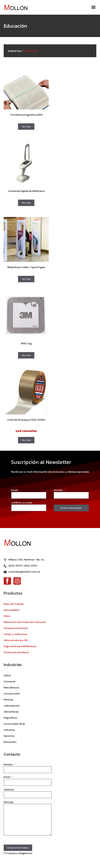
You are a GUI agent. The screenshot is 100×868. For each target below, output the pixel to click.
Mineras (8, 699)
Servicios (9, 736)
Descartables (12, 610)
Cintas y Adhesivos (15, 634)
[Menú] (93, 7)
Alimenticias (11, 712)
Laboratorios (12, 706)
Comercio (10, 681)
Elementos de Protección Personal (25, 622)
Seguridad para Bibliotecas (20, 646)
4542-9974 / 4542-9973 (23, 566)
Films (7, 616)
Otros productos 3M (16, 640)
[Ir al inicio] (17, 7)
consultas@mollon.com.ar (24, 572)
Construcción (12, 693)
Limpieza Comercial (16, 628)
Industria (9, 730)
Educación (10, 742)
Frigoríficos (10, 718)
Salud (7, 675)
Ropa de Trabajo (14, 604)
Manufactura (11, 687)
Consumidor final (14, 724)
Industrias (14, 51)
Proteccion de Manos (16, 652)
